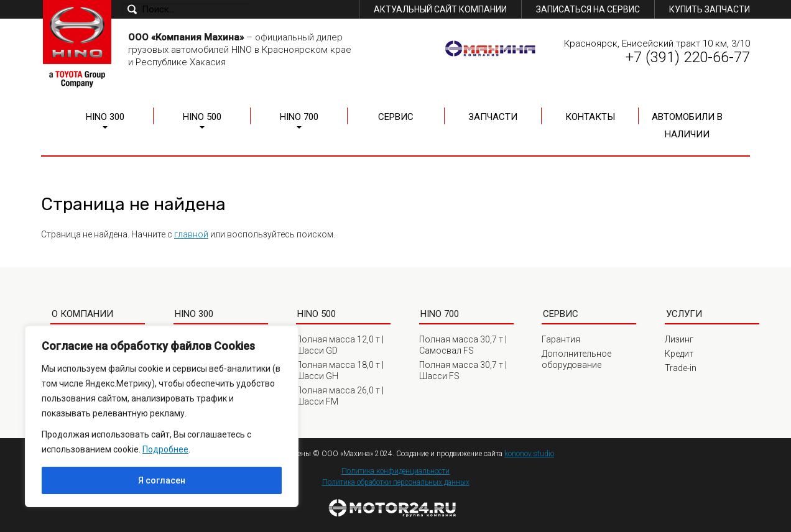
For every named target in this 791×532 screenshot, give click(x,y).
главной (191, 234)
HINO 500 (202, 117)
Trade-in (681, 368)
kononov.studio (529, 454)
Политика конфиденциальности (395, 471)
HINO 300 (105, 117)
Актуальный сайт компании (440, 9)
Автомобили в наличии (687, 126)
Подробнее (165, 449)
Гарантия (561, 339)
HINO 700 (299, 117)
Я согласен (162, 480)
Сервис (396, 117)
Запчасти (493, 117)
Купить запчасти (710, 9)
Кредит (679, 354)
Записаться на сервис (588, 9)
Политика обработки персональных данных (396, 482)
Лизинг (679, 339)
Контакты (590, 117)
